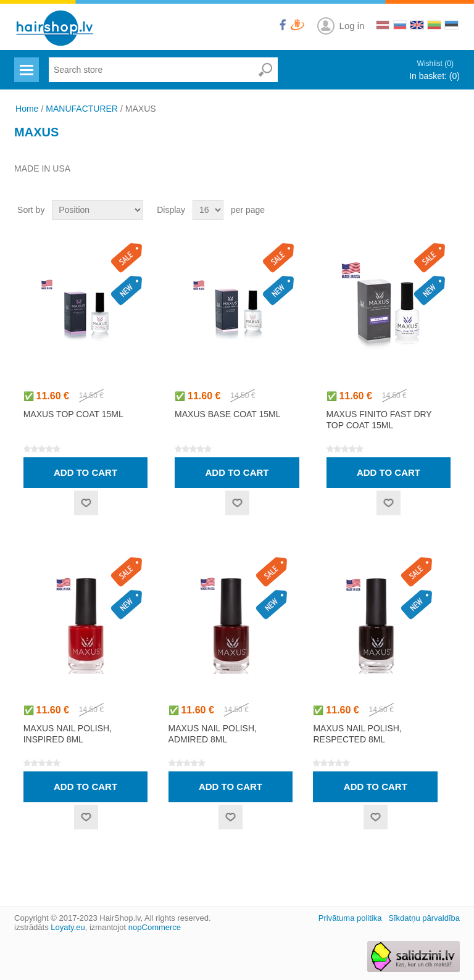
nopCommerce (155, 927)
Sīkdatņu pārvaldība (424, 918)
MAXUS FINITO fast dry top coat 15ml (379, 420)
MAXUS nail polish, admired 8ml (213, 734)
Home (27, 109)
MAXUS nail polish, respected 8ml (357, 734)
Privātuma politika (350, 918)
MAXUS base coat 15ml (227, 414)
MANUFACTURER (82, 109)
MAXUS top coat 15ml (73, 414)
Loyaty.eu (68, 927)
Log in (352, 26)
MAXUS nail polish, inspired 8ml (68, 734)
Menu (25, 62)
